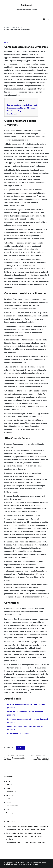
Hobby (8, 802)
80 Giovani (26, 5)
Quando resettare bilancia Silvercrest (21, 105)
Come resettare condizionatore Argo (38, 757)
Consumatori (11, 792)
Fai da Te (7, 43)
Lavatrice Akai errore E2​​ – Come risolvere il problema (25, 843)
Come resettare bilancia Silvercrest (21, 108)
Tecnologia (10, 813)
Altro (8, 781)
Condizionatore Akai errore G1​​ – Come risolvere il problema (24, 838)
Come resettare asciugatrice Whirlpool (15, 757)
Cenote (7, 864)
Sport (8, 809)
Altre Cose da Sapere (15, 111)
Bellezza (9, 785)
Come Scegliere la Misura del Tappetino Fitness (23, 833)
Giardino (9, 799)
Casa (8, 788)
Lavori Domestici (12, 806)
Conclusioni (11, 114)
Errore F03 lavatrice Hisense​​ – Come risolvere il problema (27, 826)
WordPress (34, 864)
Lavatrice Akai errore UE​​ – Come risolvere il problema (25, 830)
